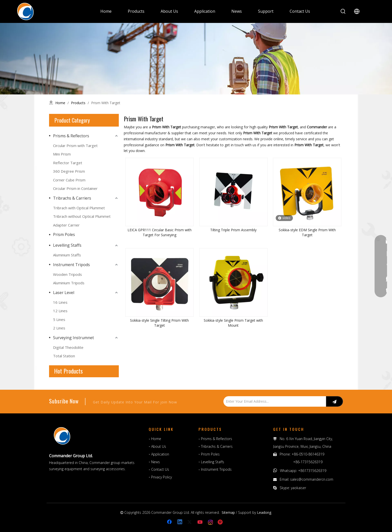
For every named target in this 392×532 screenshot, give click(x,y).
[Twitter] (190, 522)
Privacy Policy (162, 477)
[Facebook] (170, 522)
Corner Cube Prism (69, 180)
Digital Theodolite (68, 347)
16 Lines (60, 302)
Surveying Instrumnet (73, 338)
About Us (159, 446)
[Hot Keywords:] (343, 11)
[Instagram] (211, 522)
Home (156, 439)
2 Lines (59, 328)
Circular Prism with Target (75, 146)
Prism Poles (64, 234)
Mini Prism (62, 154)
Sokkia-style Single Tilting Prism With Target (159, 323)
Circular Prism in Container (75, 188)
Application (160, 454)
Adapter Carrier (66, 225)
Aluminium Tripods (69, 283)
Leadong (264, 512)
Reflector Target (68, 163)
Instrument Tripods (71, 265)
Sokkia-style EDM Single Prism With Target (307, 232)
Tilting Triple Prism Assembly (233, 230)
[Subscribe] (334, 401)
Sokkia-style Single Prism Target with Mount (233, 323)
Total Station (64, 356)
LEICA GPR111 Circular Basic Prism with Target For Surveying (160, 232)
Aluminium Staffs (67, 255)
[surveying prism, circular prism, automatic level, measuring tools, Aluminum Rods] (196, 59)
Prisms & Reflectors (71, 136)
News (156, 462)
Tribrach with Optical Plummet (79, 208)
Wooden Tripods (67, 274)
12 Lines (60, 311)
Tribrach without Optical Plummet (82, 216)
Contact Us (160, 469)
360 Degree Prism (69, 171)
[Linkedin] (180, 522)
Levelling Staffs (67, 245)
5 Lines (59, 319)
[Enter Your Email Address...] (273, 401)
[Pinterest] (221, 522)
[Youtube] (200, 522)
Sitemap (228, 512)
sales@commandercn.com (312, 479)
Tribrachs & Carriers (72, 198)
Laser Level (64, 293)
